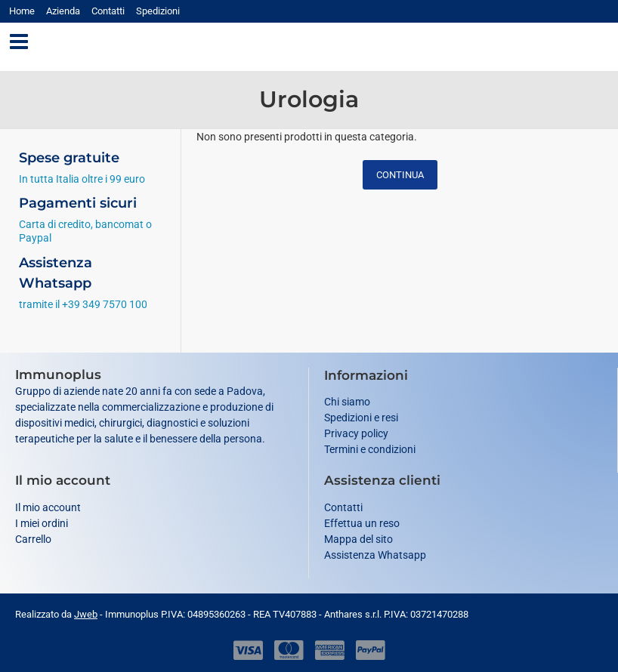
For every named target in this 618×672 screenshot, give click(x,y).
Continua (400, 175)
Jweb (86, 614)
